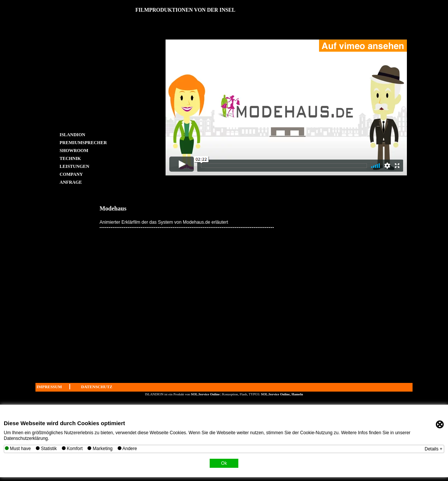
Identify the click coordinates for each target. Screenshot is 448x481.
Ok (224, 463)
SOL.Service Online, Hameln (282, 394)
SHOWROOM (74, 150)
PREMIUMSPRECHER (75, 142)
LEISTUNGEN (74, 166)
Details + (433, 449)
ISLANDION (72, 134)
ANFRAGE (71, 182)
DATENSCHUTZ (97, 387)
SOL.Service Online (206, 394)
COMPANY (71, 174)
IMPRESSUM (49, 387)
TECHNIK (70, 158)
